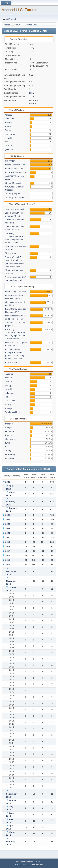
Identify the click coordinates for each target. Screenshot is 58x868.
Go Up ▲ (38, 862)
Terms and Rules (27, 862)
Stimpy (8, 130)
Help (18, 862)
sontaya (9, 408)
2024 (8, 520)
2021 (8, 533)
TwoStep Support (13, 194)
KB (6, 142)
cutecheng (10, 454)
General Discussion (14, 183)
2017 (8, 551)
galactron (9, 149)
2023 (8, 524)
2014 (8, 565)
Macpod (9, 115)
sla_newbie (10, 134)
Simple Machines (36, 865)
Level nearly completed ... (17, 209)
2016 (8, 556)
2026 (8, 482)
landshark (9, 119)
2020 (8, 538)
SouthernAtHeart (13, 412)
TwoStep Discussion (15, 197)
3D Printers (10, 161)
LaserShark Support (14, 169)
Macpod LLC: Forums (19, 10)
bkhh (31, 93)
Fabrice (8, 123)
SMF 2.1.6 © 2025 (22, 865)
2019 (8, 542)
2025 (8, 515)
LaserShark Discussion (16, 172)
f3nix (7, 443)
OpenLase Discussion (15, 165)
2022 (8, 529)
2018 (8, 547)
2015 (8, 560)
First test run (11, 253)
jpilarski (8, 138)
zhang (8, 126)
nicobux (9, 145)
